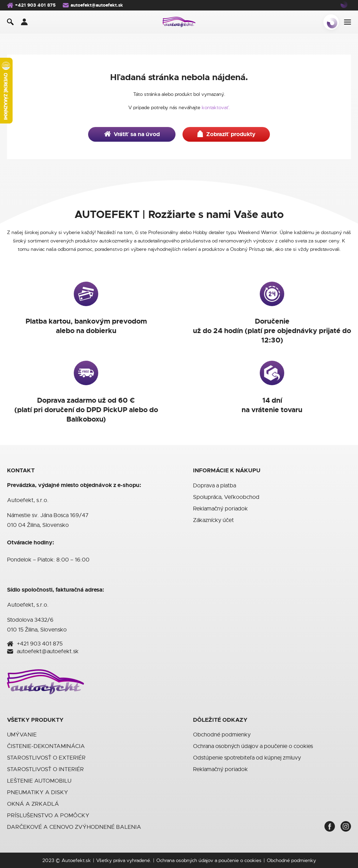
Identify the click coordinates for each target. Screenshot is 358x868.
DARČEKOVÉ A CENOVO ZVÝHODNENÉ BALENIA (74, 827)
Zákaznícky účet (213, 520)
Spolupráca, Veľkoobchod (226, 497)
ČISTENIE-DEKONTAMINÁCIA (46, 746)
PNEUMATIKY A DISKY (38, 792)
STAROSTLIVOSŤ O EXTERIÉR (46, 758)
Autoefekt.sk (76, 860)
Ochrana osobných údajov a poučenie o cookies (253, 746)
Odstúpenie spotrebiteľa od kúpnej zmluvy (247, 758)
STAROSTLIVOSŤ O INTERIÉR (45, 769)
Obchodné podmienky (222, 735)
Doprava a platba (214, 486)
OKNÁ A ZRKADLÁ (33, 804)
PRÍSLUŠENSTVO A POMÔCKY (48, 816)
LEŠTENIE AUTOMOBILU (39, 781)
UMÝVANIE (22, 735)
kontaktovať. (216, 107)
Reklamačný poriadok (220, 509)
